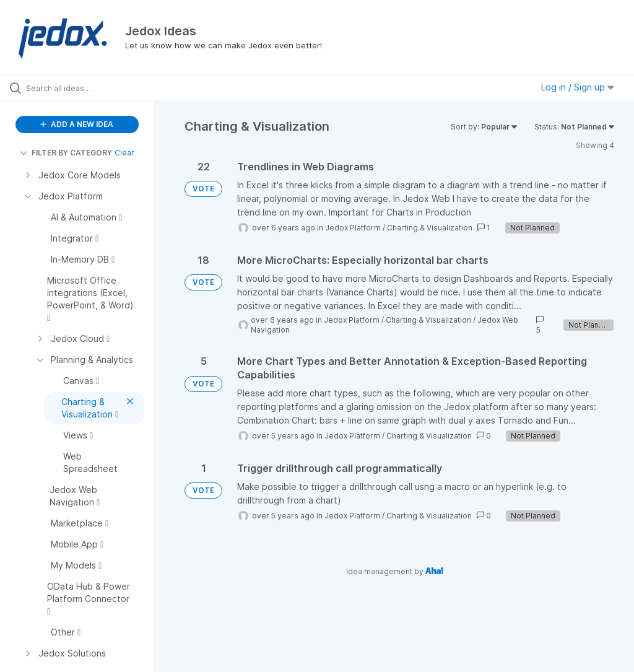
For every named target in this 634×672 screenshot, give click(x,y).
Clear (124, 153)
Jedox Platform (353, 228)
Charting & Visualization (430, 228)
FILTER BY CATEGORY (66, 153)
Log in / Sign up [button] (578, 87)
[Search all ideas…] (84, 88)
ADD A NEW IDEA (77, 124)
